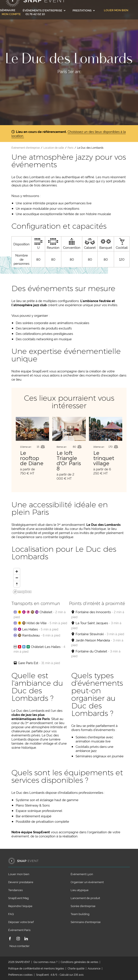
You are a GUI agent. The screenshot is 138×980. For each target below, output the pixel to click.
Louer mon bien (116, 10)
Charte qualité (76, 968)
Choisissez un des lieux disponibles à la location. (69, 134)
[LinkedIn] (26, 939)
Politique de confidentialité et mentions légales (36, 968)
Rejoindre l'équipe (20, 906)
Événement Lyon (82, 874)
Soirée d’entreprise (83, 906)
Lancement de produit (85, 898)
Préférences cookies (20, 974)
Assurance (94, 968)
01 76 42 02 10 (35, 14)
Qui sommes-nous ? (45, 962)
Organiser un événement (87, 882)
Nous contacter (20, 946)
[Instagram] (18, 939)
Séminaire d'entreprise (86, 922)
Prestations (84, 10)
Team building (80, 914)
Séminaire (8, 10)
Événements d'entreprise (44, 10)
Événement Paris (19, 930)
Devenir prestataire (21, 882)
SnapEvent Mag (18, 898)
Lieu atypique (80, 890)
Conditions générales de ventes (79, 962)
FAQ (11, 914)
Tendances (15, 890)
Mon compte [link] (11, 14)
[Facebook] (10, 939)
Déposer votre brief (21, 922)
